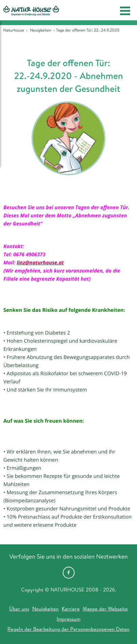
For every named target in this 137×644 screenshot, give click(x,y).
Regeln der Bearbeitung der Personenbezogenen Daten (68, 629)
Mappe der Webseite (105, 609)
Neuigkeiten (45, 609)
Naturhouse (14, 30)
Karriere (71, 609)
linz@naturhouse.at (40, 263)
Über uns (19, 609)
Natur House (31, 11)
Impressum (68, 619)
